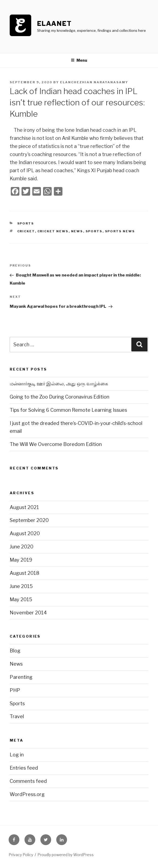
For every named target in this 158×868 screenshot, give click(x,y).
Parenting (21, 677)
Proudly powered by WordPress (66, 855)
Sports (26, 223)
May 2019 (21, 560)
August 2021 (24, 507)
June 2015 (21, 586)
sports (94, 231)
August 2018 (24, 573)
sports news (120, 231)
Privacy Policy (21, 855)
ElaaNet (54, 24)
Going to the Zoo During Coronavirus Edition (59, 397)
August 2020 (25, 533)
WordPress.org (27, 794)
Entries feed (24, 768)
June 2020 (22, 547)
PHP (15, 690)
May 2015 (21, 599)
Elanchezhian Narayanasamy (94, 82)
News (16, 664)
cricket (26, 231)
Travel (17, 716)
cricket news (53, 231)
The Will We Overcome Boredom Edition (56, 444)
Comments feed (28, 781)
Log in (17, 755)
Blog (15, 651)
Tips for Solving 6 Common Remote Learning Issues (68, 410)
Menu (79, 60)
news (77, 231)
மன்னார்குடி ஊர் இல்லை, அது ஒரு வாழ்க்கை (59, 384)
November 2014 (28, 613)
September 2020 (29, 520)
